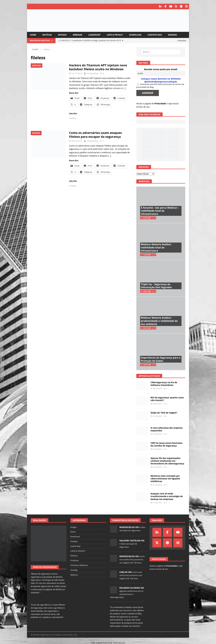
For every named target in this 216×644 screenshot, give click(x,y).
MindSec (177, 35)
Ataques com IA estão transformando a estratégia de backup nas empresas (167, 496)
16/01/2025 (147, 365)
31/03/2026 (157, 502)
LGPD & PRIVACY (117, 35)
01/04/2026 (157, 485)
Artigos (63, 35)
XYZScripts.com (119, 643)
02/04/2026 (157, 449)
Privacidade (160, 103)
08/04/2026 (157, 388)
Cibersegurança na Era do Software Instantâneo (164, 384)
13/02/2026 (147, 255)
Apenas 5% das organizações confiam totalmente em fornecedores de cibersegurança (167, 461)
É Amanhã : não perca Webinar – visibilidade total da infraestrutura (160, 211)
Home (33, 35)
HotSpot (74, 541)
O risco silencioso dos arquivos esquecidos (167, 429)
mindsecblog (92, 73)
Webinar (79, 35)
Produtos (75, 560)
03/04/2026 (157, 416)
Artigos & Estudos (149, 376)
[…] (124, 88)
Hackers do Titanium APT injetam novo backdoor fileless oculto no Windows (98, 67)
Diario (73, 532)
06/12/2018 (77, 141)
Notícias (48, 35)
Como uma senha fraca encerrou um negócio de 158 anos (132, 559)
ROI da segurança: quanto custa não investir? (167, 399)
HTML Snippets (97, 643)
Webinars (144, 181)
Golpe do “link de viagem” (164, 412)
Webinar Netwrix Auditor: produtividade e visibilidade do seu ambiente (159, 321)
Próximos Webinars (79, 565)
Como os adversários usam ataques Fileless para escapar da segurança (95, 135)
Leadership (96, 35)
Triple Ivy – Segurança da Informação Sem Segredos (156, 286)
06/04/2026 (157, 404)
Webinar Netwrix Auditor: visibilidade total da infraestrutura (156, 247)
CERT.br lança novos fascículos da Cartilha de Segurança (166, 444)
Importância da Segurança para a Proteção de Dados (161, 359)
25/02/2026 (147, 218)
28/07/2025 (147, 291)
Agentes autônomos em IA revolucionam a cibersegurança (127, 594)
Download (138, 35)
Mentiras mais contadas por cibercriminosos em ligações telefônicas (165, 478)
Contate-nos (159, 35)
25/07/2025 (147, 328)
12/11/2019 (77, 73)
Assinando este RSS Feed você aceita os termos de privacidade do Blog (160, 86)
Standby (74, 570)
